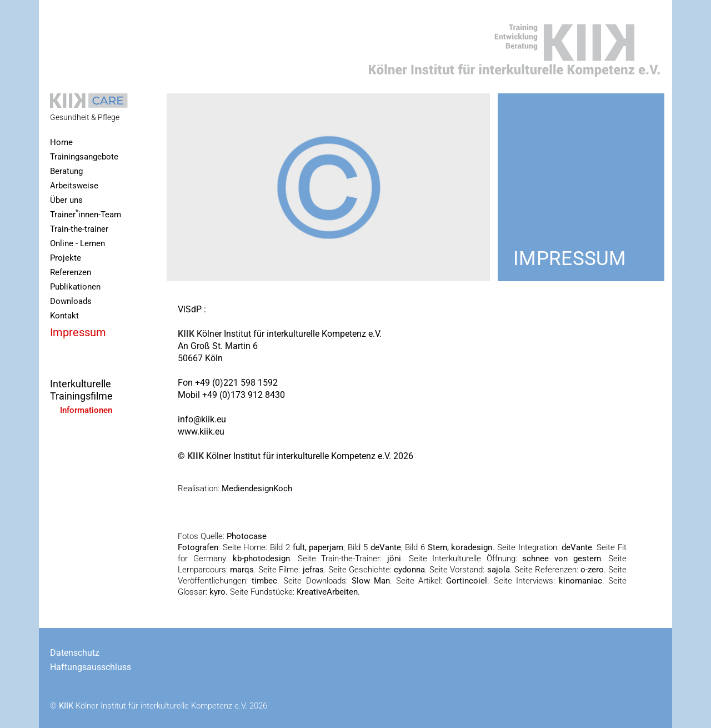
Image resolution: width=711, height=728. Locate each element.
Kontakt (64, 316)
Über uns (66, 200)
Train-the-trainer (79, 229)
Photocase (246, 536)
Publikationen (75, 287)
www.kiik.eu (201, 432)
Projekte (66, 258)
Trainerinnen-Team (86, 214)
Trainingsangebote (84, 157)
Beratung (66, 171)
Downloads (71, 301)
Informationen (86, 410)
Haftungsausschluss (91, 667)
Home (61, 143)
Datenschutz (75, 653)
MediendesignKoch (257, 488)
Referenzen (71, 273)
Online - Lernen (77, 244)
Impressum (78, 332)
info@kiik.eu (202, 419)
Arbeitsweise (74, 186)
